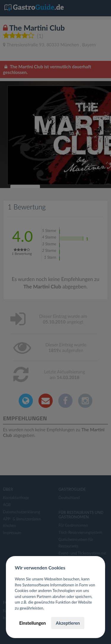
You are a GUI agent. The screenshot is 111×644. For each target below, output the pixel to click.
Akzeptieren (68, 623)
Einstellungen (33, 623)
